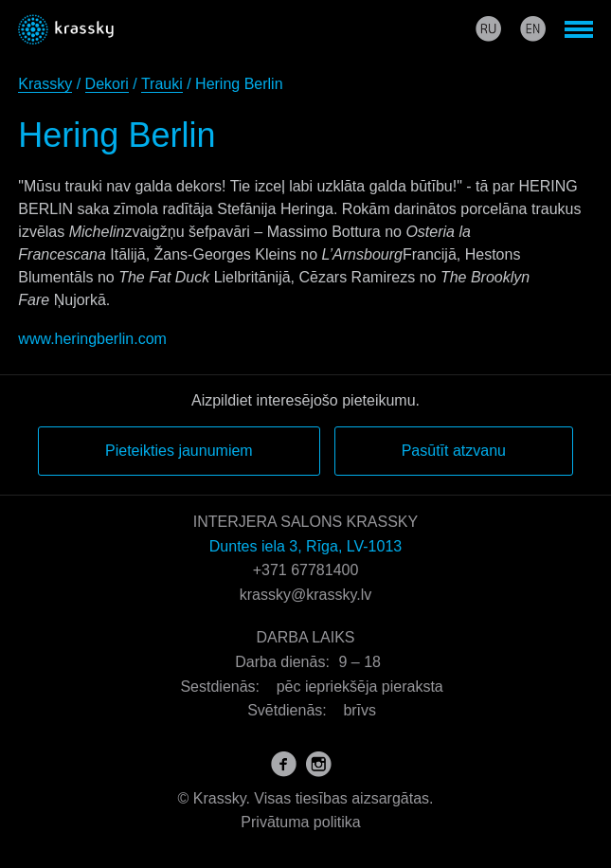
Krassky (45, 84)
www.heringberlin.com (92, 339)
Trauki (162, 84)
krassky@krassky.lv (306, 595)
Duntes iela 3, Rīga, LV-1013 (305, 546)
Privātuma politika (300, 822)
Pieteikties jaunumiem (179, 451)
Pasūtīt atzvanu (454, 451)
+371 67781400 (306, 570)
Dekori (107, 84)
